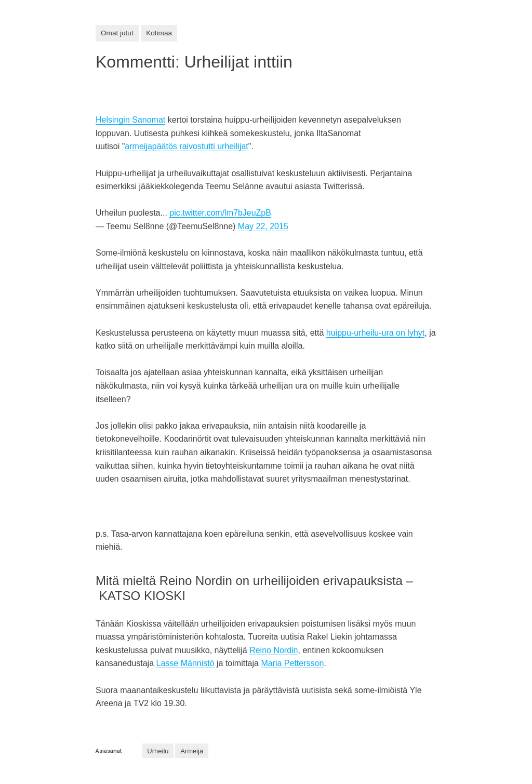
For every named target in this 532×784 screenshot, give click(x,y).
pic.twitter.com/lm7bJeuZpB (220, 213)
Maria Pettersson (292, 663)
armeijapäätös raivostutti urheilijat (186, 146)
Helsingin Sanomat (130, 120)
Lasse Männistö (185, 663)
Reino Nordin (274, 650)
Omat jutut (117, 33)
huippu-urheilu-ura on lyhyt (375, 333)
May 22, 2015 (263, 226)
